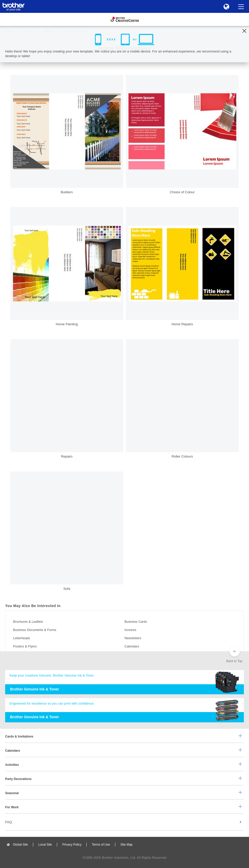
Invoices (130, 630)
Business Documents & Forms (35, 630)
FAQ (8, 822)
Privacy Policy (72, 845)
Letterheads (22, 638)
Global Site (20, 845)
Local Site (45, 845)
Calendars (132, 646)
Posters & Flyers (25, 646)
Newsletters (133, 638)
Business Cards (136, 622)
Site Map (126, 845)
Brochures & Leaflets (28, 622)
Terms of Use (101, 845)
